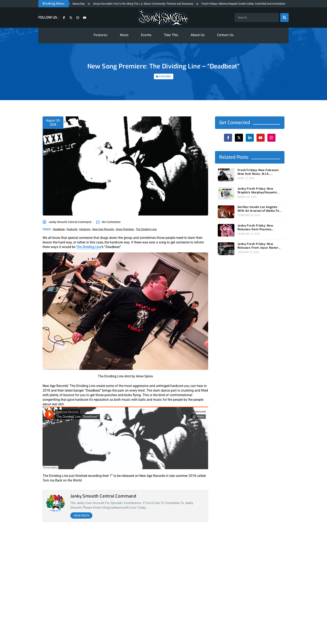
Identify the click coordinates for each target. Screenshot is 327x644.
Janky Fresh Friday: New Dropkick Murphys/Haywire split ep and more (257, 191)
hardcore (85, 229)
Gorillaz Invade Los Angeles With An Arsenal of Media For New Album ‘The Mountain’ (259, 209)
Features (101, 35)
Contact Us (225, 35)
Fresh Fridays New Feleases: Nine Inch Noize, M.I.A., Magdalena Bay (258, 172)
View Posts (81, 516)
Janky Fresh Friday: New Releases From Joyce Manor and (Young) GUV (258, 246)
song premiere (125, 229)
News (124, 35)
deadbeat (59, 229)
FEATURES (165, 77)
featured (72, 229)
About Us (198, 35)
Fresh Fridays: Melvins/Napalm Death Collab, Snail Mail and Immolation (249, 4)
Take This (171, 35)
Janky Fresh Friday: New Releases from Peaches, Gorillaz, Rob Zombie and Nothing (256, 228)
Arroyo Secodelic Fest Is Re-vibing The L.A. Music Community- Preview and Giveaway (148, 4)
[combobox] (257, 18)
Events (146, 35)
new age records (103, 229)
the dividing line (146, 229)
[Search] (284, 18)
